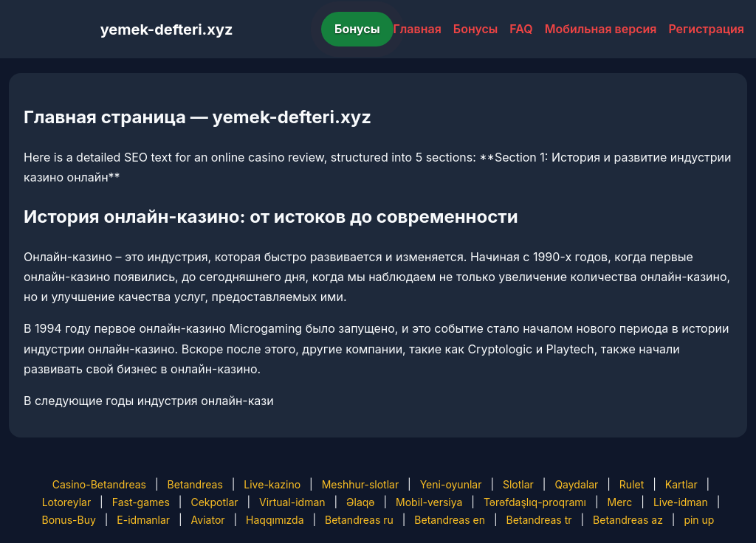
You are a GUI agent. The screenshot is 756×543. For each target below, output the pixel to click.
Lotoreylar (67, 502)
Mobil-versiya (429, 502)
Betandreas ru (359, 520)
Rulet (632, 484)
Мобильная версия (601, 29)
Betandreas (195, 484)
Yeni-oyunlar (451, 484)
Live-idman (681, 502)
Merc (620, 502)
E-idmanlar (143, 520)
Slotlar (518, 484)
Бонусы (357, 29)
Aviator (208, 520)
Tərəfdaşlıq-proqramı (535, 502)
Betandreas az (628, 520)
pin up (699, 520)
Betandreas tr (539, 520)
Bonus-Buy (69, 520)
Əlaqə (360, 502)
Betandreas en (450, 520)
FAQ (521, 29)
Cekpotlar (214, 502)
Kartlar (681, 484)
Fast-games (141, 502)
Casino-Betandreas (99, 484)
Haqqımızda (275, 520)
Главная (417, 29)
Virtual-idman (292, 502)
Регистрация (706, 29)
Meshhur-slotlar (360, 484)
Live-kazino (272, 484)
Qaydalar (576, 484)
